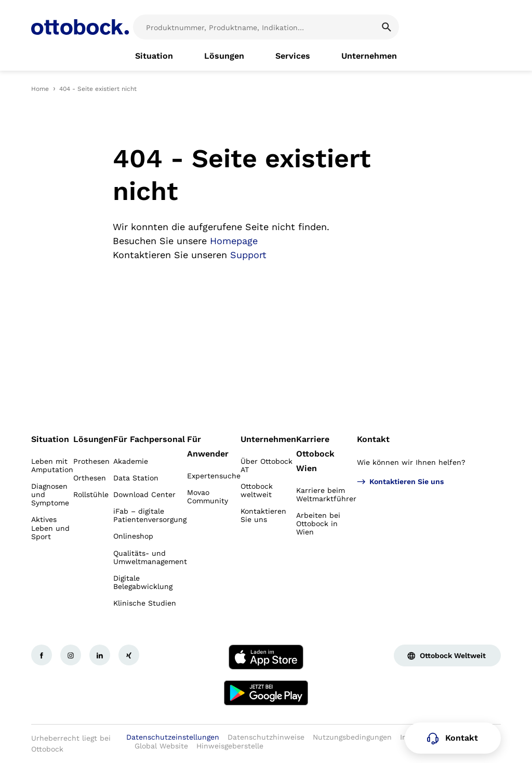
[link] (154, 56)
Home (40, 89)
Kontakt (373, 439)
